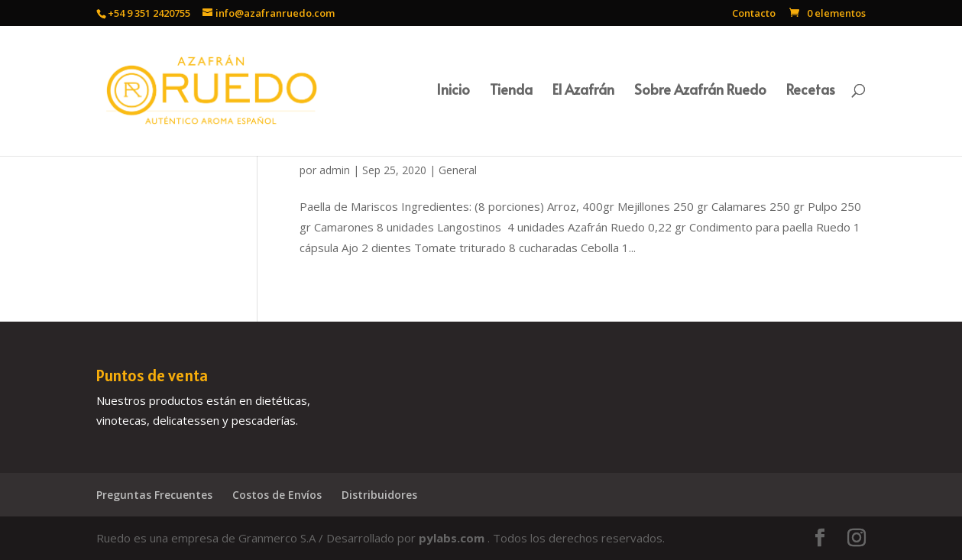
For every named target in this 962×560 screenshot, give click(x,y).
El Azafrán (583, 91)
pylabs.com (453, 538)
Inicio (453, 91)
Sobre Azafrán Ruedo (700, 91)
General (458, 170)
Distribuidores (379, 495)
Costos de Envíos (277, 495)
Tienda (511, 91)
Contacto (754, 14)
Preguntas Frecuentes (154, 495)
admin (335, 170)
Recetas (811, 91)
